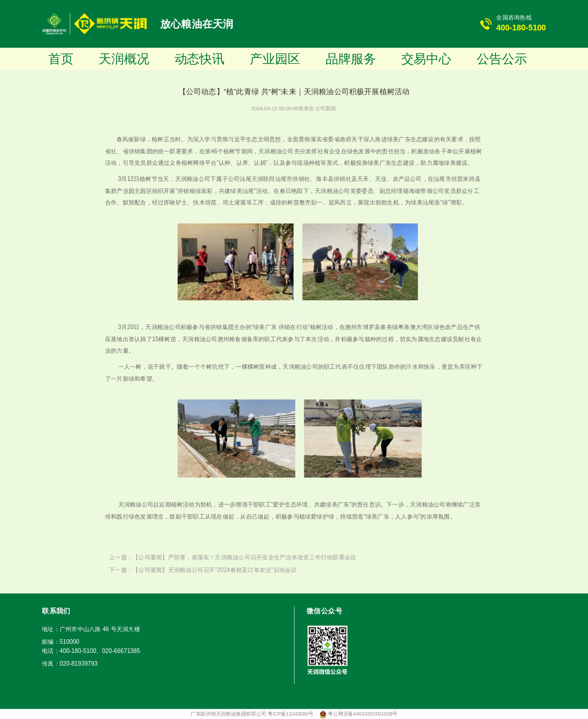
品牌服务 (351, 59)
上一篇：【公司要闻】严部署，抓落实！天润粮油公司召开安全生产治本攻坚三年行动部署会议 (233, 557)
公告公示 (502, 59)
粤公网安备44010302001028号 (363, 714)
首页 (61, 59)
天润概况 (124, 59)
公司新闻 (325, 109)
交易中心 (427, 59)
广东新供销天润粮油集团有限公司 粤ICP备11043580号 (253, 714)
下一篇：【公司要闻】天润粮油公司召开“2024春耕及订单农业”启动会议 (203, 570)
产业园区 (275, 59)
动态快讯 (200, 59)
